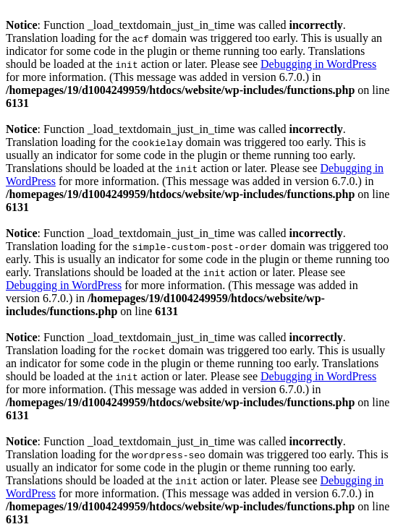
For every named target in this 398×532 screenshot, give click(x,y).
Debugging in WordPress (318, 64)
